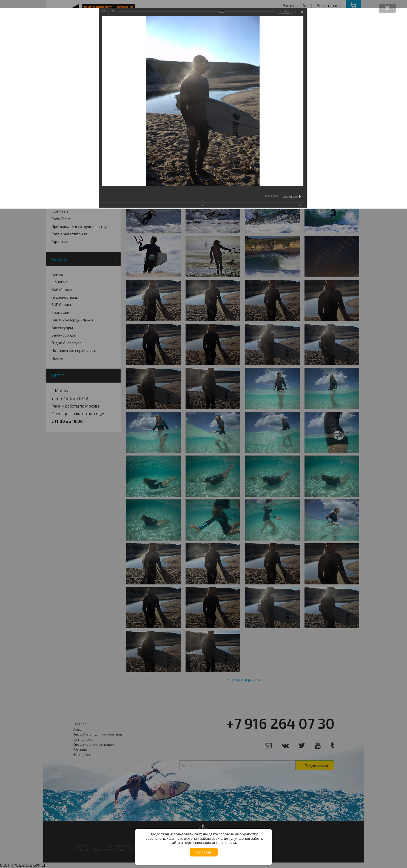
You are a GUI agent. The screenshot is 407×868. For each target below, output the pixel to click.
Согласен (204, 852)
